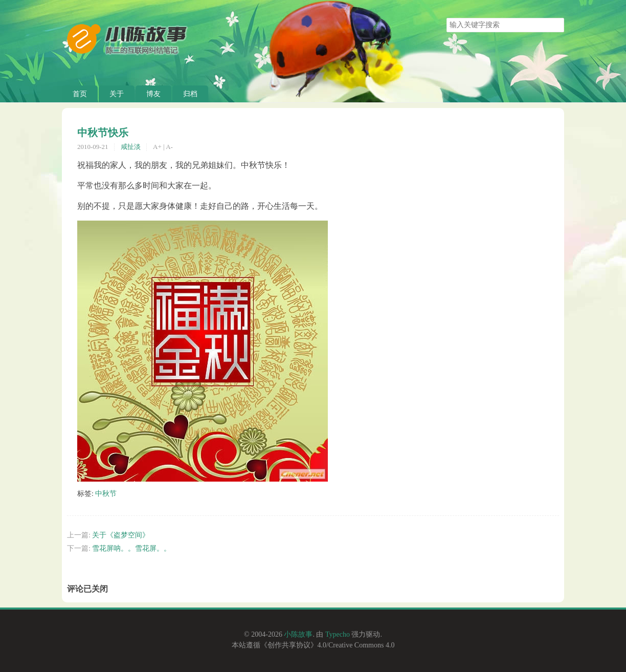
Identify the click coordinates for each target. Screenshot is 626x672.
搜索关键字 (446, 18)
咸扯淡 (131, 147)
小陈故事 (298, 634)
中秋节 (106, 494)
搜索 (556, 25)
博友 (153, 94)
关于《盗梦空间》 (121, 535)
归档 (190, 94)
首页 (80, 94)
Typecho (338, 634)
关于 (117, 94)
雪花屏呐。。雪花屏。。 (131, 548)
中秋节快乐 (103, 133)
